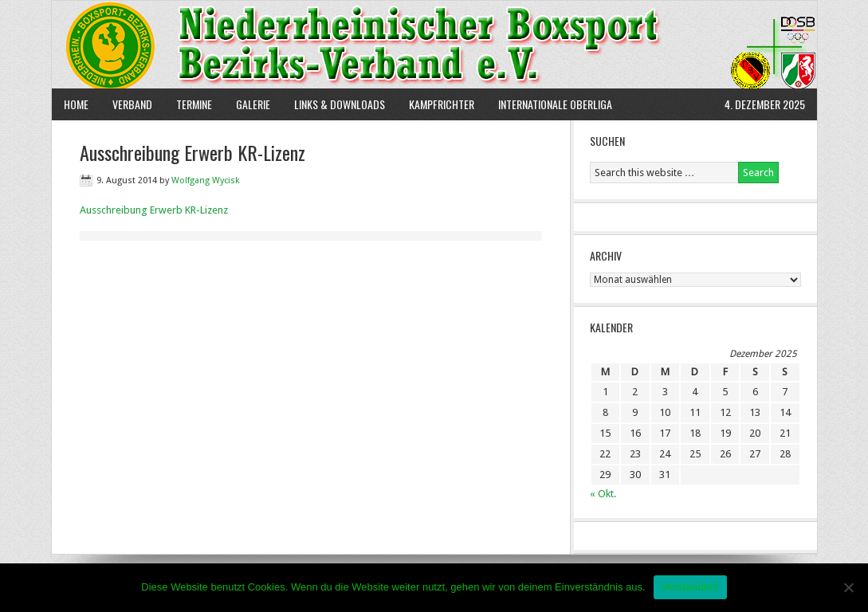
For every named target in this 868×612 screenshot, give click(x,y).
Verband (126, 104)
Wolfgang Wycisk (205, 180)
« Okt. (603, 494)
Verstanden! (690, 587)
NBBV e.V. (434, 45)
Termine (194, 104)
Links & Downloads (340, 104)
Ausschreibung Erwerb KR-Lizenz (154, 210)
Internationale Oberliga (555, 104)
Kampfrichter (436, 104)
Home (76, 104)
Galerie (253, 104)
